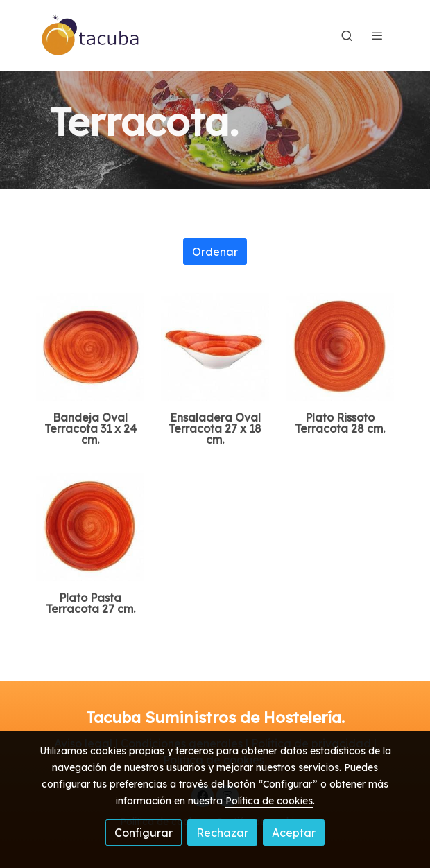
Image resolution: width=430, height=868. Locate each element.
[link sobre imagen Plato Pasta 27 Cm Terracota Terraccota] (90, 527)
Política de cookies (269, 801)
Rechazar (222, 833)
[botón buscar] (347, 35)
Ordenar (215, 252)
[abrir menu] (377, 35)
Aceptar (294, 833)
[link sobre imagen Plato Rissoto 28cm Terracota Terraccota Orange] (340, 347)
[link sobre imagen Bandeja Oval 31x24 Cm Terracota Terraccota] (90, 347)
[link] (91, 35)
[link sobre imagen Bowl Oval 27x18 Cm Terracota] (215, 347)
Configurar (144, 833)
